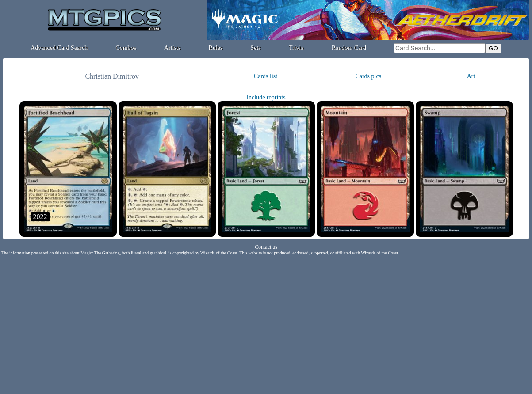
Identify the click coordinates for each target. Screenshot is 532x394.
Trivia (296, 48)
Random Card (349, 48)
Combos (126, 48)
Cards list (266, 76)
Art (471, 76)
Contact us (266, 247)
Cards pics (368, 76)
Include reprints (266, 97)
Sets (256, 48)
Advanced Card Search (59, 48)
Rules (216, 48)
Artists (172, 48)
